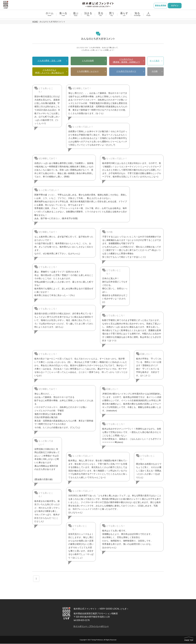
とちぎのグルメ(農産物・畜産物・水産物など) (126, 61)
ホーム (50, 15)
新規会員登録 (161, 6)
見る (101, 15)
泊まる (88, 15)
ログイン (175, 6)
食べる (63, 15)
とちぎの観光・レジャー (88, 71)
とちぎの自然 (88, 61)
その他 (154, 72)
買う (112, 15)
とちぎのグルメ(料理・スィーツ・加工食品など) (49, 71)
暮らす (124, 15)
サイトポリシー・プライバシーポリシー (93, 626)
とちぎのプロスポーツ (126, 71)
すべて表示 (154, 61)
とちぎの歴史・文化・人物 (49, 61)
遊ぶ (76, 15)
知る (137, 15)
